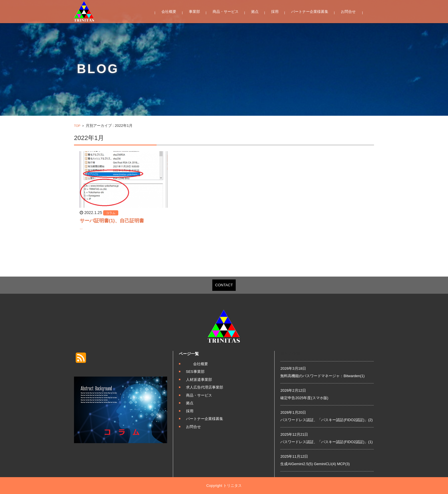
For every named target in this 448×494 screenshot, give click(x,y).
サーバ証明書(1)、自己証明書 (112, 221)
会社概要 (169, 12)
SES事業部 (195, 372)
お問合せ (348, 12)
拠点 (255, 12)
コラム (111, 213)
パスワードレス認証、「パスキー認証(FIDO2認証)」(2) (326, 420)
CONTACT (224, 285)
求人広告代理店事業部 (205, 387)
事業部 (194, 12)
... (81, 228)
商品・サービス (226, 12)
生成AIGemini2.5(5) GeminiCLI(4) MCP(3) (315, 464)
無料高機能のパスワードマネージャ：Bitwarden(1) (322, 376)
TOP (77, 126)
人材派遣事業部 (199, 380)
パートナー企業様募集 (310, 12)
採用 (275, 12)
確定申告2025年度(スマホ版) (304, 398)
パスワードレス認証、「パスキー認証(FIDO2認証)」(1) (326, 442)
